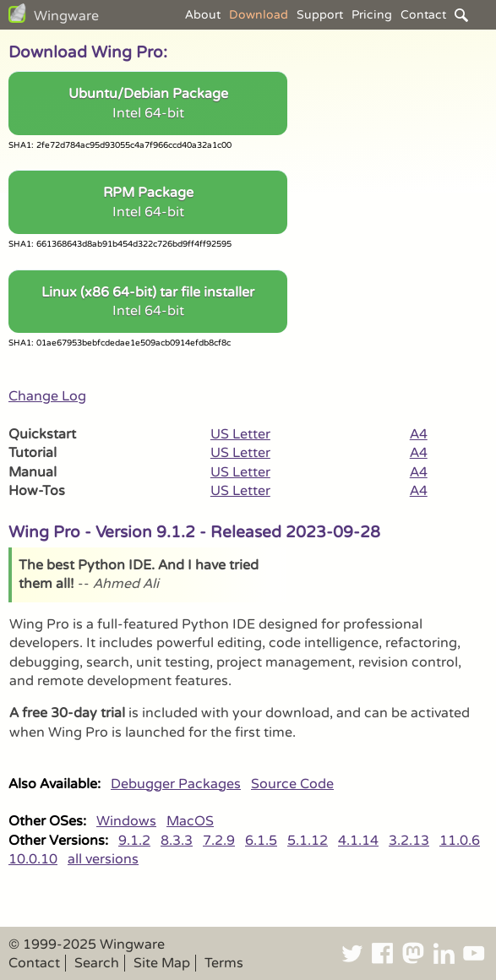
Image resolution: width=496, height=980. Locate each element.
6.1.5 (261, 841)
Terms (224, 963)
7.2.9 (219, 841)
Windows (126, 821)
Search (97, 963)
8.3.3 (177, 841)
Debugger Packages (176, 784)
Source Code (292, 784)
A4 (419, 434)
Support (320, 15)
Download (259, 15)
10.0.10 (33, 859)
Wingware (66, 16)
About (203, 15)
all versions (103, 859)
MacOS (190, 821)
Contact (423, 15)
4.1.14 (358, 841)
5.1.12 (308, 841)
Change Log (47, 396)
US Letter (240, 434)
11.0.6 (460, 841)
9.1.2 (134, 841)
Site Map (162, 963)
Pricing (372, 15)
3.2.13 (409, 841)
